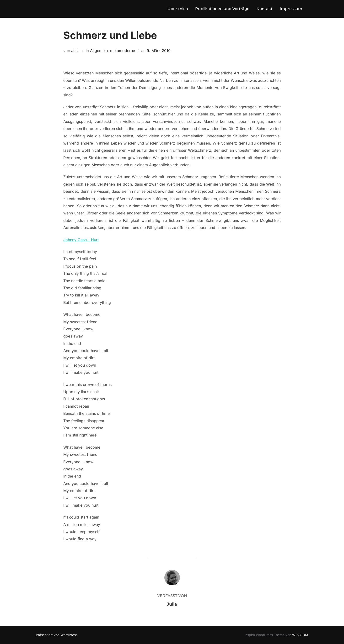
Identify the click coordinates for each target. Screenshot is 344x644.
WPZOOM (300, 635)
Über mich (178, 9)
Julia (75, 51)
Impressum (291, 9)
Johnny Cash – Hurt (81, 240)
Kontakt (265, 9)
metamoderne (123, 51)
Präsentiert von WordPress (57, 635)
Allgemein (99, 51)
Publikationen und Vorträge (222, 9)
